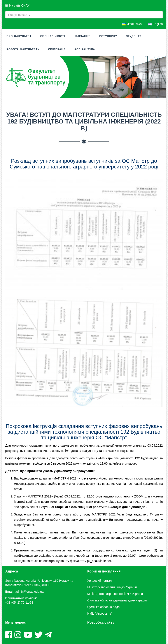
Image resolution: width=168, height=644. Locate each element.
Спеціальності (53, 36)
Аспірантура (85, 49)
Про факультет (19, 36)
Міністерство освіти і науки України (112, 587)
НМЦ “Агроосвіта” (100, 614)
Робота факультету (23, 49)
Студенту (134, 36)
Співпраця (57, 49)
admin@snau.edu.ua (29, 592)
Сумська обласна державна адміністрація (117, 600)
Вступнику (108, 36)
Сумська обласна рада (103, 607)
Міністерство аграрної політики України (115, 594)
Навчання (82, 36)
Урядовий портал (99, 581)
